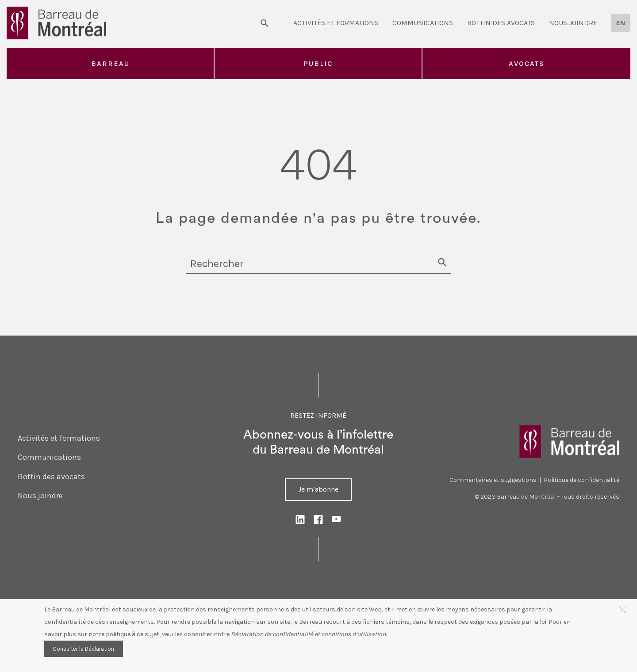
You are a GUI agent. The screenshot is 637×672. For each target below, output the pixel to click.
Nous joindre (573, 23)
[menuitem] (621, 23)
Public (318, 63)
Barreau (110, 63)
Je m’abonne (318, 489)
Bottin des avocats (501, 23)
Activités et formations (336, 23)
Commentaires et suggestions (493, 480)
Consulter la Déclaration (83, 649)
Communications (423, 23)
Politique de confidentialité (581, 480)
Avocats (527, 63)
